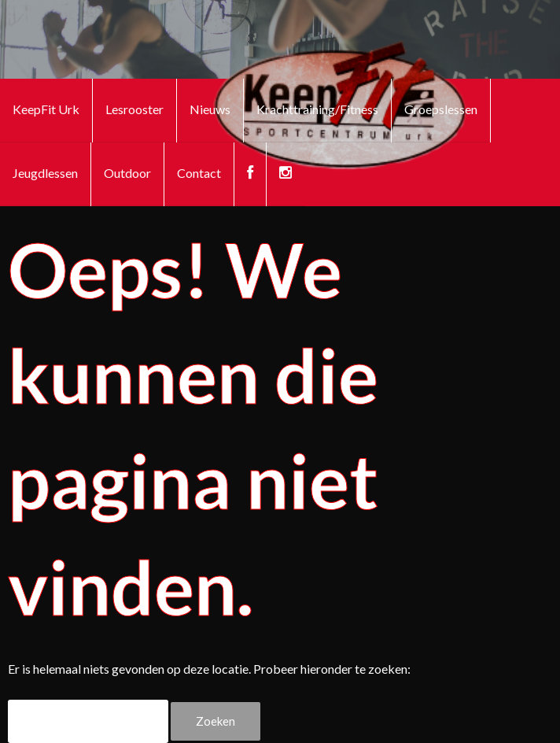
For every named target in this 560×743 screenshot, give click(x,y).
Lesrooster (134, 109)
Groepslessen (441, 109)
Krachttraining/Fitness (317, 109)
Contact (199, 173)
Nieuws (210, 109)
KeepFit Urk (46, 109)
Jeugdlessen (45, 173)
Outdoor (127, 173)
